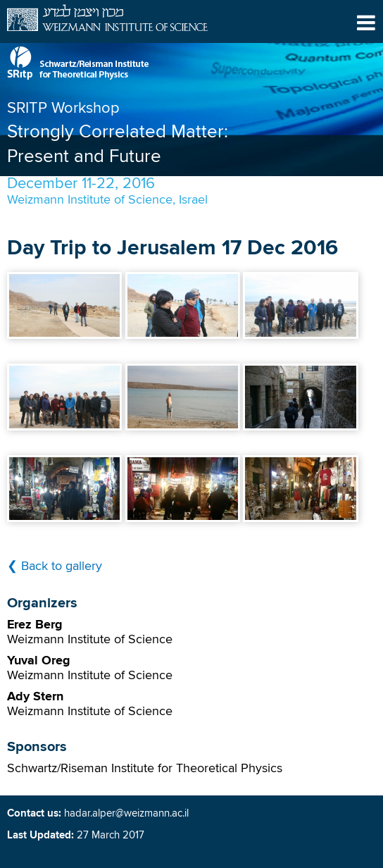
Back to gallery (62, 566)
